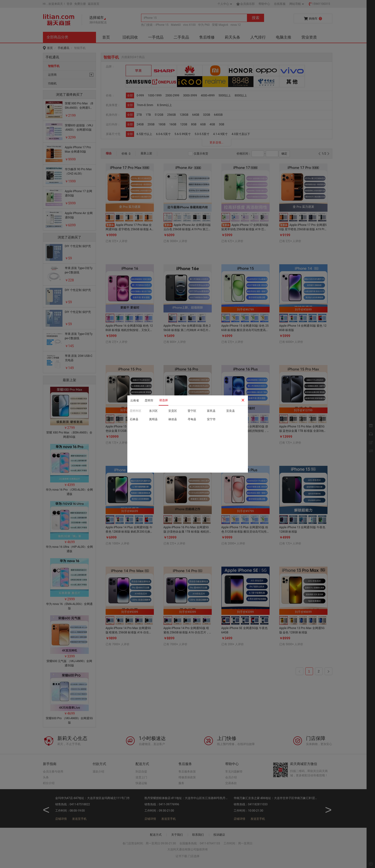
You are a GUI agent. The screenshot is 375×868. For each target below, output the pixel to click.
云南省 (135, 400)
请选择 (164, 400)
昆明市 (149, 400)
